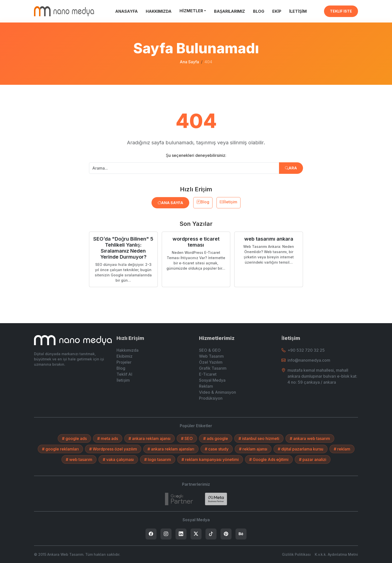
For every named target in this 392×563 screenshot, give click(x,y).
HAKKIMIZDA (159, 11)
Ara (291, 168)
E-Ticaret (208, 374)
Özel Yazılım (211, 362)
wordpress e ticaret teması (196, 242)
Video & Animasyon (217, 392)
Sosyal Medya (212, 380)
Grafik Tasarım (213, 368)
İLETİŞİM (298, 11)
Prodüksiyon (211, 398)
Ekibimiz (124, 356)
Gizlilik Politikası (296, 554)
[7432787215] (179, 499)
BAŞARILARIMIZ (230, 11)
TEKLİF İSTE (341, 11)
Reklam (206, 386)
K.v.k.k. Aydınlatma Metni (336, 554)
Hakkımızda (127, 350)
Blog (203, 202)
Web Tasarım (211, 356)
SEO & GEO (210, 350)
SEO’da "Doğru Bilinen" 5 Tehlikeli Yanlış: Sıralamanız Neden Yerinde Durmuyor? (123, 248)
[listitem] (151, 534)
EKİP (277, 11)
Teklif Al (124, 374)
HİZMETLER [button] (191, 11)
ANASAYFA (126, 11)
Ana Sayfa (189, 62)
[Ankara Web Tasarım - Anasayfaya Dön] (64, 11)
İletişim (228, 202)
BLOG (259, 11)
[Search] (216, 499)
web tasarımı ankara (269, 239)
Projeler (124, 362)
